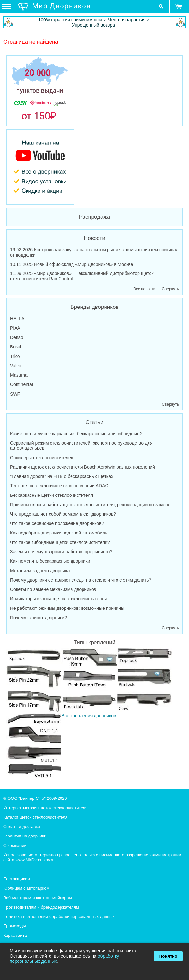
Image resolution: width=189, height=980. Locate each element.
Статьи (94, 422)
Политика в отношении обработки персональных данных (59, 917)
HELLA (17, 319)
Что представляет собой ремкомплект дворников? (63, 514)
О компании (15, 845)
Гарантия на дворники (25, 836)
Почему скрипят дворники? (39, 618)
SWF (15, 394)
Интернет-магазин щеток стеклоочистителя (45, 808)
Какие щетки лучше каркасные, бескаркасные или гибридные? (76, 434)
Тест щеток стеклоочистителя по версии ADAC (59, 486)
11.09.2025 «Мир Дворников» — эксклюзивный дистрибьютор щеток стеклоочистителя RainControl (82, 276)
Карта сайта (15, 935)
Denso (17, 337)
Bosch (16, 347)
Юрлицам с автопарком (26, 888)
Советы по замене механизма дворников (53, 589)
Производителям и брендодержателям (41, 907)
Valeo (16, 366)
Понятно (168, 956)
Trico (15, 356)
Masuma (19, 375)
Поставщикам (17, 879)
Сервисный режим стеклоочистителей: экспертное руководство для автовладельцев (81, 446)
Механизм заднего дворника (40, 571)
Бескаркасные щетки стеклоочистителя (51, 495)
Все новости (144, 289)
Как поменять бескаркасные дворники (50, 561)
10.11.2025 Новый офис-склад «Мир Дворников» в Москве (72, 264)
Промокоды (15, 926)
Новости (94, 238)
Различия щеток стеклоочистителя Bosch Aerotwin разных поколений (83, 467)
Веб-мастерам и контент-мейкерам (38, 898)
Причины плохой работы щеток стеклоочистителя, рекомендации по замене (90, 505)
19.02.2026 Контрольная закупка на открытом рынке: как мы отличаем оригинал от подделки (94, 252)
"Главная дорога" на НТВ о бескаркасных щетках (62, 476)
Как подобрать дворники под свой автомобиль (59, 533)
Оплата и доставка (22, 827)
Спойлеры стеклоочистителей (42, 458)
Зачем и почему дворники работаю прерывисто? (61, 552)
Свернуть (170, 289)
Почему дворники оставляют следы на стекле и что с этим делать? (81, 580)
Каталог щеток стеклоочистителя (35, 817)
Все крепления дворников (89, 713)
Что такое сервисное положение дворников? (57, 523)
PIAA (15, 328)
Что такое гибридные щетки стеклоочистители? (60, 542)
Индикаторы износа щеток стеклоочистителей (58, 599)
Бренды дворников (95, 307)
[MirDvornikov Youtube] (94, 167)
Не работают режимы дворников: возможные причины (67, 608)
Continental (22, 384)
